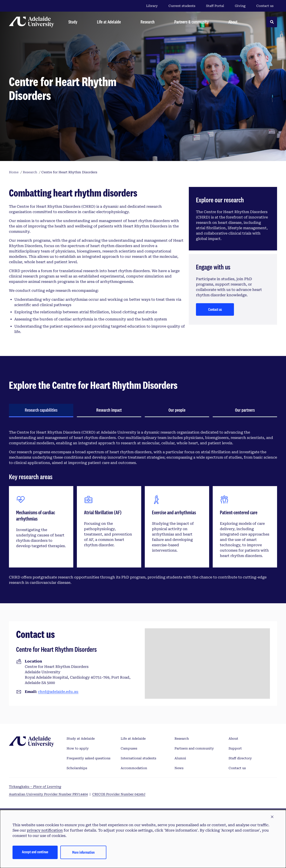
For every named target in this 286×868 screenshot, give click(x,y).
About (233, 739)
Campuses (129, 748)
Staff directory (240, 758)
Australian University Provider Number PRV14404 (48, 794)
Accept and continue (35, 852)
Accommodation (134, 768)
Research (182, 739)
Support (235, 748)
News (179, 768)
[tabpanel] (143, 508)
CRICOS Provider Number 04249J (119, 794)
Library (152, 6)
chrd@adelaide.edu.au (58, 692)
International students (138, 758)
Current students (182, 6)
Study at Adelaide (81, 739)
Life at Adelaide (133, 739)
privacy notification (45, 830)
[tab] (41, 411)
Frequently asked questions (88, 758)
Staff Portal (215, 6)
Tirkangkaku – (35, 787)
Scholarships (77, 768)
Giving (240, 6)
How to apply (78, 748)
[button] (272, 817)
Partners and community (194, 748)
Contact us (265, 6)
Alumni (180, 758)
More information (83, 852)
